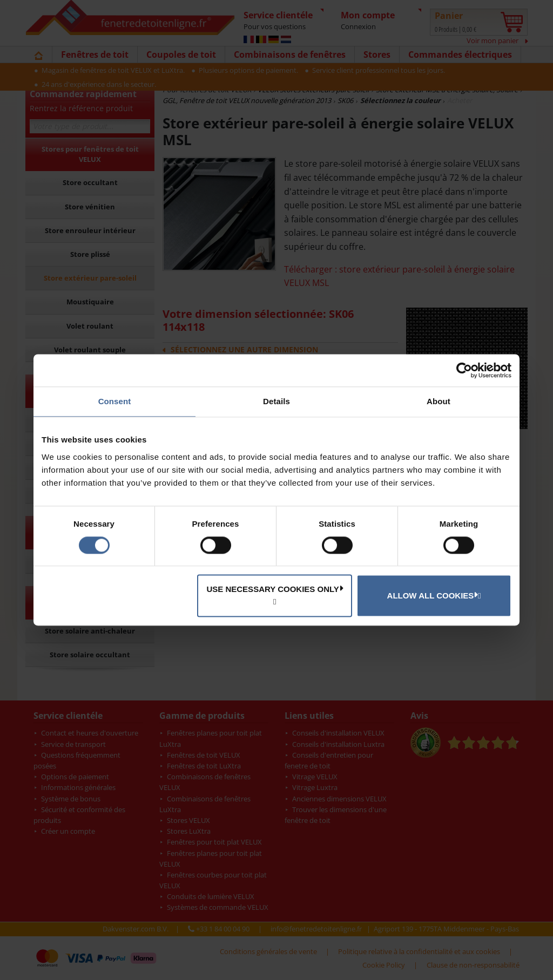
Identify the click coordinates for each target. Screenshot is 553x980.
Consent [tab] (115, 401)
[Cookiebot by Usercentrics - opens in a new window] (464, 370)
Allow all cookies (433, 595)
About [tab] (439, 401)
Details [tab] (276, 401)
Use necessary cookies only (275, 589)
